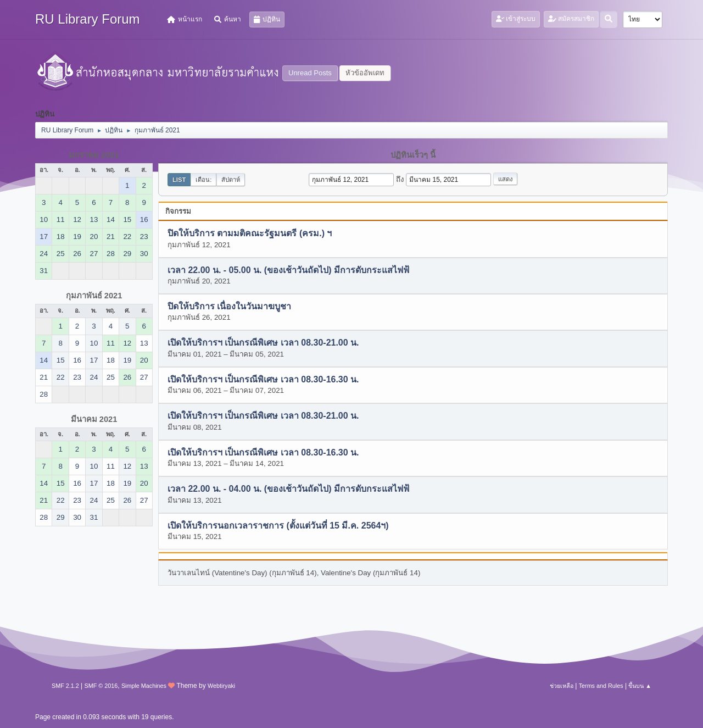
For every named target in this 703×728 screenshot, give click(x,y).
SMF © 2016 (101, 686)
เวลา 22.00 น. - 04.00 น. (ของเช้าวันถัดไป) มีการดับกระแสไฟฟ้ (288, 489)
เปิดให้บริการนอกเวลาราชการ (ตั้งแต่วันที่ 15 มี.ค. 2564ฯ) (278, 526)
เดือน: (203, 180)
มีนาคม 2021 (94, 419)
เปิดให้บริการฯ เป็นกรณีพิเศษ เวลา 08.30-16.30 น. (263, 379)
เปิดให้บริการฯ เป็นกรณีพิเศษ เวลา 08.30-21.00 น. (263, 343)
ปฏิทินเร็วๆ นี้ (413, 155)
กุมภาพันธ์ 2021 (94, 296)
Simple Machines (144, 686)
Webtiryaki (221, 686)
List (179, 180)
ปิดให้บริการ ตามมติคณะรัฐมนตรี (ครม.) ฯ (250, 234)
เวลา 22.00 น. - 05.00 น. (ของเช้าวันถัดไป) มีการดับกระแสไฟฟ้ (288, 270)
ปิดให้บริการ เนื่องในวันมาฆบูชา (229, 307)
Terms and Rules (601, 686)
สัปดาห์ (231, 180)
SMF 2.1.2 (65, 686)
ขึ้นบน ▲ (640, 686)
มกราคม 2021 (94, 155)
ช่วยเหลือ (562, 686)
